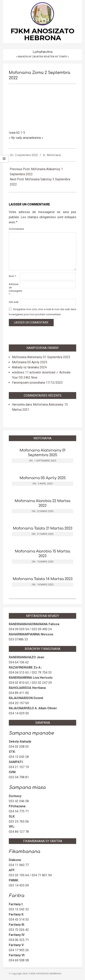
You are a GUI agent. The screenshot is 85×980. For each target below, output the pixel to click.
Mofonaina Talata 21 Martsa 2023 (43, 528)
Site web (14, 302)
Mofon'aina (54, 155)
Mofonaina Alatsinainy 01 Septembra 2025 (41, 357)
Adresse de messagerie (14, 289)
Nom (12, 276)
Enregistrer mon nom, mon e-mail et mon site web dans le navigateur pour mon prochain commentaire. (42, 312)
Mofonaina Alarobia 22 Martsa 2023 (42, 503)
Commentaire (14, 229)
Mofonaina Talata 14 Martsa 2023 (43, 579)
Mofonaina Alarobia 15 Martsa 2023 (42, 554)
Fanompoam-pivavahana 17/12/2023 (37, 383)
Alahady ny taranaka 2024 (29, 367)
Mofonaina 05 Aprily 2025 (30, 362)
